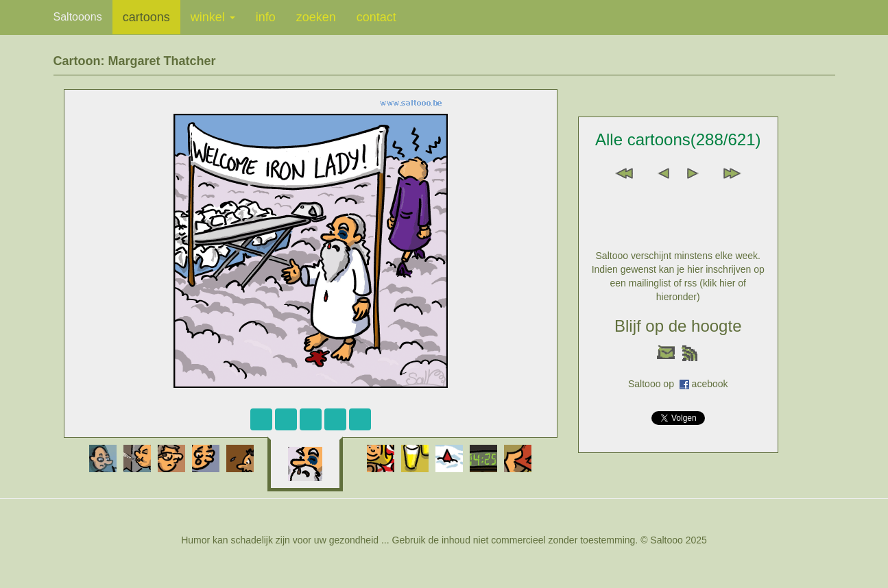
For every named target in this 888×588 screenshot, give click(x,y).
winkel (213, 17)
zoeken (316, 17)
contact (376, 17)
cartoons (146, 17)
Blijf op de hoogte (678, 326)
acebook (710, 384)
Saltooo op (654, 384)
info (266, 17)
